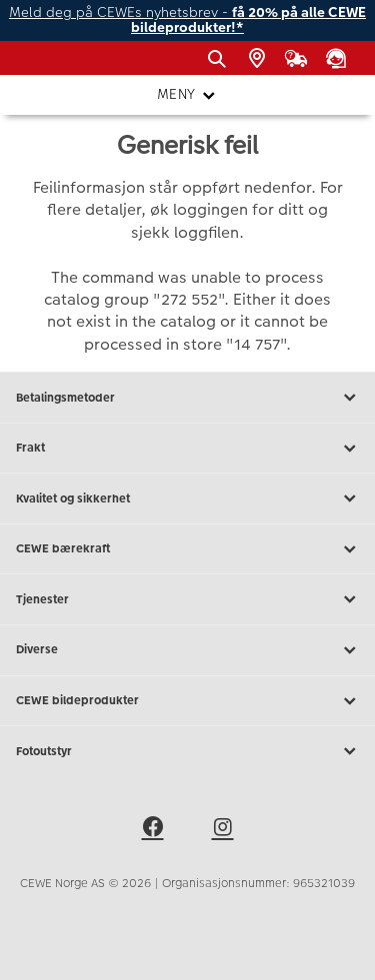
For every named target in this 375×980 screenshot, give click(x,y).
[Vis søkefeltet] (220, 59)
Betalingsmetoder (187, 398)
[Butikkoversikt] (260, 59)
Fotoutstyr (187, 751)
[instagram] (223, 830)
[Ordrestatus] (300, 59)
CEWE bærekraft (187, 549)
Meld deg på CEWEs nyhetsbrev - (187, 20)
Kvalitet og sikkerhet (187, 498)
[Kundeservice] (339, 59)
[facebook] (153, 830)
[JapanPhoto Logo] (48, 65)
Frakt (187, 449)
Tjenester (187, 599)
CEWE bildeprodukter (187, 701)
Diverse (187, 650)
